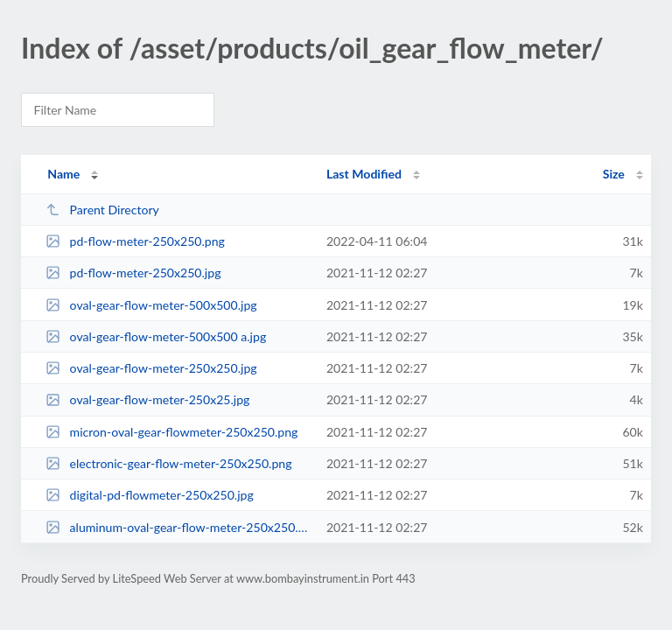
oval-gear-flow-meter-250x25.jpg (147, 399)
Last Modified (364, 174)
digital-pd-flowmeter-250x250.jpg (150, 495)
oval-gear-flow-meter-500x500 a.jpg (156, 336)
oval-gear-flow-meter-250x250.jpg (151, 368)
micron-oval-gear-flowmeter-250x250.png (171, 432)
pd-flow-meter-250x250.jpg (133, 273)
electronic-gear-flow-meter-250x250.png (168, 463)
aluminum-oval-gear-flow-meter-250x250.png (178, 527)
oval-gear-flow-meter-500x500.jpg (151, 305)
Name (63, 174)
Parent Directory (102, 210)
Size (614, 174)
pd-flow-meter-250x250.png (135, 241)
